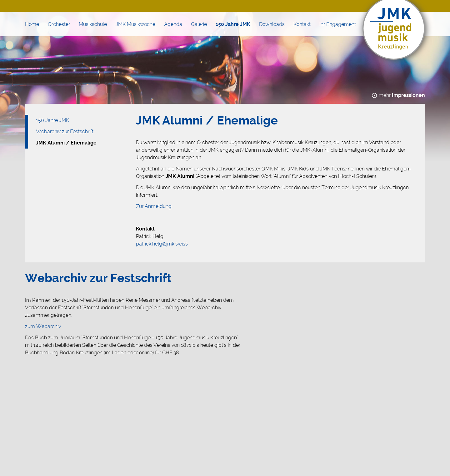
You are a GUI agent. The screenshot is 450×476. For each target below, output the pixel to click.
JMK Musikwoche (135, 24)
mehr (402, 95)
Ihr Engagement (338, 24)
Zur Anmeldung (154, 206)
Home (32, 24)
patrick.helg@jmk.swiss (162, 244)
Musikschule (93, 24)
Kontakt (302, 24)
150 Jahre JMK (233, 24)
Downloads (272, 24)
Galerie (199, 24)
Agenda (173, 24)
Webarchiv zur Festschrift (65, 132)
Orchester (59, 24)
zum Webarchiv (43, 326)
